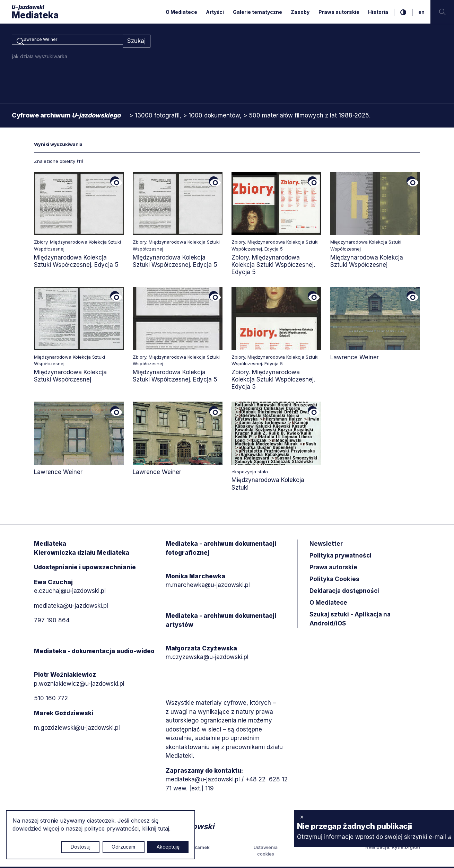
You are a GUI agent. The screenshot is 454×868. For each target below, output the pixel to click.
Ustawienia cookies (266, 852)
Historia (378, 12)
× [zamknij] (302, 817)
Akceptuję (168, 847)
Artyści (215, 12)
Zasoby (300, 12)
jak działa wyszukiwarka (40, 58)
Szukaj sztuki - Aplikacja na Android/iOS (350, 620)
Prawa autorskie (339, 12)
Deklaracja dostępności (344, 592)
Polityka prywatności (340, 557)
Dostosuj (81, 847)
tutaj (164, 828)
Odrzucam (123, 847)
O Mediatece (181, 12)
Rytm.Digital (406, 848)
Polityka (334, 580)
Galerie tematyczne (257, 12)
